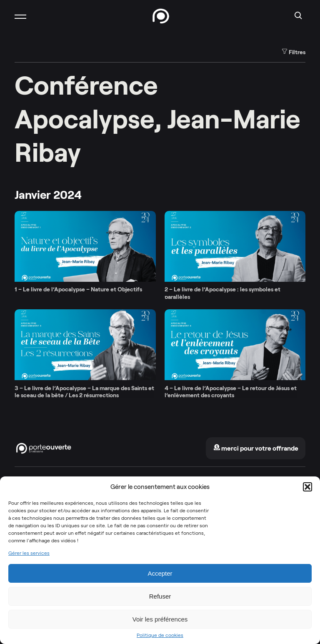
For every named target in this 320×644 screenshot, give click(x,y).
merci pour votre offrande (256, 448)
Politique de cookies (160, 635)
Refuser (160, 596)
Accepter (160, 573)
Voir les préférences (160, 619)
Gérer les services (29, 553)
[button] (307, 487)
